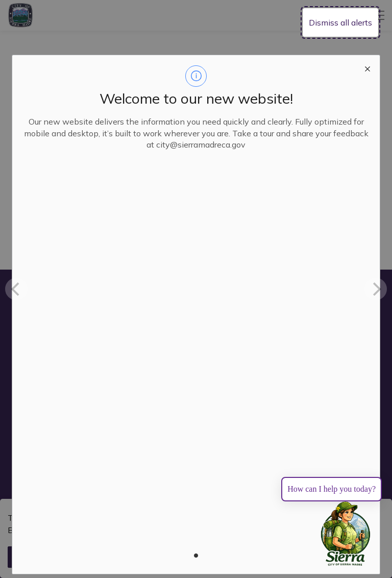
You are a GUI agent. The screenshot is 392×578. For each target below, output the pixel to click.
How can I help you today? (332, 489)
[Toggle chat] (346, 534)
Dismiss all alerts (340, 22)
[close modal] (367, 67)
